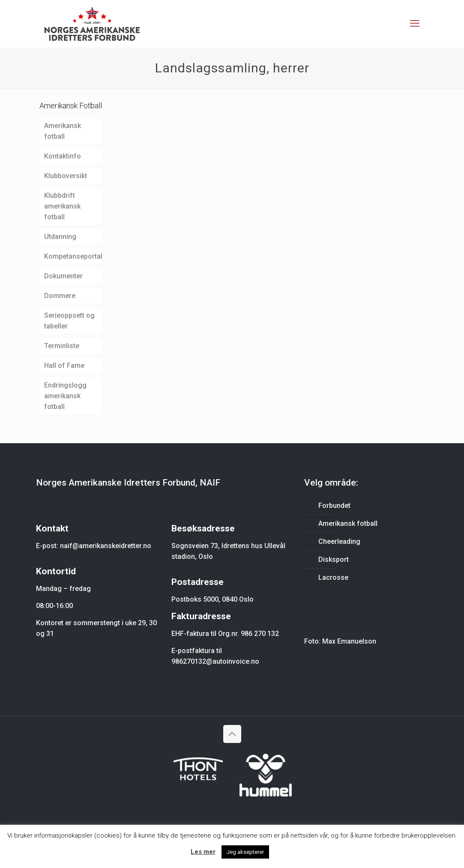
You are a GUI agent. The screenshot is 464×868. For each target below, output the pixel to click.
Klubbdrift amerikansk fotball (62, 206)
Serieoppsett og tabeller (69, 321)
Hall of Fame (64, 365)
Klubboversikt (66, 176)
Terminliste (62, 346)
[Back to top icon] (232, 734)
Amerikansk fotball (63, 131)
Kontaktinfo (63, 156)
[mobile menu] (415, 24)
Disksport (334, 559)
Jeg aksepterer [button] (245, 852)
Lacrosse (333, 577)
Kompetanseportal (73, 256)
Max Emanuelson (349, 641)
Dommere (60, 296)
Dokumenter (63, 276)
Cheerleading (339, 541)
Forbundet (334, 506)
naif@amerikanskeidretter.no (106, 546)
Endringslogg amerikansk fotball (65, 396)
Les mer (203, 852)
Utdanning (60, 237)
